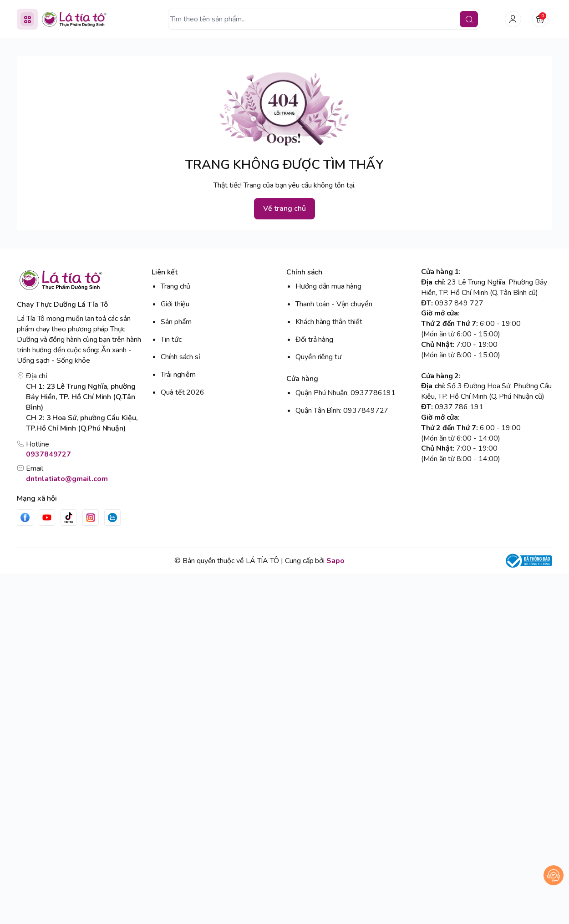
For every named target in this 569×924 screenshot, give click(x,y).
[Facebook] (25, 518)
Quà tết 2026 (183, 392)
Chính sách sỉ (180, 357)
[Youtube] (47, 518)
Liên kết (165, 272)
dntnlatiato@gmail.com (67, 479)
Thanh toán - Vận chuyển (334, 304)
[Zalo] (112, 518)
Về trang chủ (284, 208)
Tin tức (171, 340)
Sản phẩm (176, 322)
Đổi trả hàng (314, 340)
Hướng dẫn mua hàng (328, 286)
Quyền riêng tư (318, 357)
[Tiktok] (69, 518)
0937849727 (48, 454)
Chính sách (304, 272)
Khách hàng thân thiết (329, 322)
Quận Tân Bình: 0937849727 (342, 411)
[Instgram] (91, 518)
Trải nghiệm (178, 375)
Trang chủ (175, 286)
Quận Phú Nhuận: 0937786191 (345, 393)
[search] (469, 19)
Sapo (335, 561)
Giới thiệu (175, 304)
